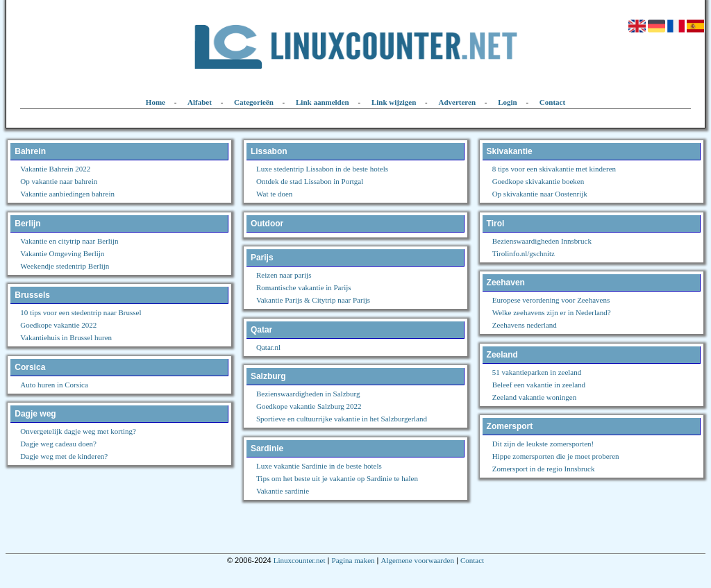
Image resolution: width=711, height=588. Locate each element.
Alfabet (200, 102)
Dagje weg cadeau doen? (58, 444)
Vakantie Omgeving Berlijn (62, 253)
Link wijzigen (394, 102)
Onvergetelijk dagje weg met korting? (78, 431)
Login (508, 102)
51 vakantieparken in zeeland (537, 372)
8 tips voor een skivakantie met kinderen (554, 169)
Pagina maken (353, 560)
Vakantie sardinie (283, 491)
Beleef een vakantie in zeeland (539, 385)
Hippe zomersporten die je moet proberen (556, 456)
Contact (552, 102)
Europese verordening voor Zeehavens (551, 300)
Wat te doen (274, 194)
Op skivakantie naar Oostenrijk (540, 194)
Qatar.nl (268, 347)
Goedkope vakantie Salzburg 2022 (309, 406)
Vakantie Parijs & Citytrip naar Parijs (313, 300)
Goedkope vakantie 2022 (58, 325)
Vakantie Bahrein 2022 (55, 169)
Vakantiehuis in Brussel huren (66, 337)
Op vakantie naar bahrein (59, 181)
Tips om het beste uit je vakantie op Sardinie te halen (337, 478)
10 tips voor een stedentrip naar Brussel (81, 312)
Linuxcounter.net (300, 560)
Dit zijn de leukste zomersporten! (543, 444)
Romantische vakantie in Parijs (304, 287)
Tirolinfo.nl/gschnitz (524, 253)
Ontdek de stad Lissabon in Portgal (310, 181)
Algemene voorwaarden (418, 560)
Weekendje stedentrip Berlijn (65, 266)
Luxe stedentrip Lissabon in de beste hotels (322, 169)
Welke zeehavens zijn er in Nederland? (552, 312)
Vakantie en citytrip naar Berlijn (69, 241)
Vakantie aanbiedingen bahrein (67, 194)
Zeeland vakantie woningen (535, 397)
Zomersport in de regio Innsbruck (544, 469)
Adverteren (458, 102)
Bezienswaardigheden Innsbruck (542, 241)
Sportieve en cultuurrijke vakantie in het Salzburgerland (342, 419)
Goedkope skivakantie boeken (538, 181)
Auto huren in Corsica (54, 385)
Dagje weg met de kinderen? (64, 456)
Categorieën (254, 102)
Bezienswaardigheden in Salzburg (308, 394)
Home (156, 102)
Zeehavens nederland (525, 325)
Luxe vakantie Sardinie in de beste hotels (319, 466)
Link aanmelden (323, 102)
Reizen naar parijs (284, 275)
